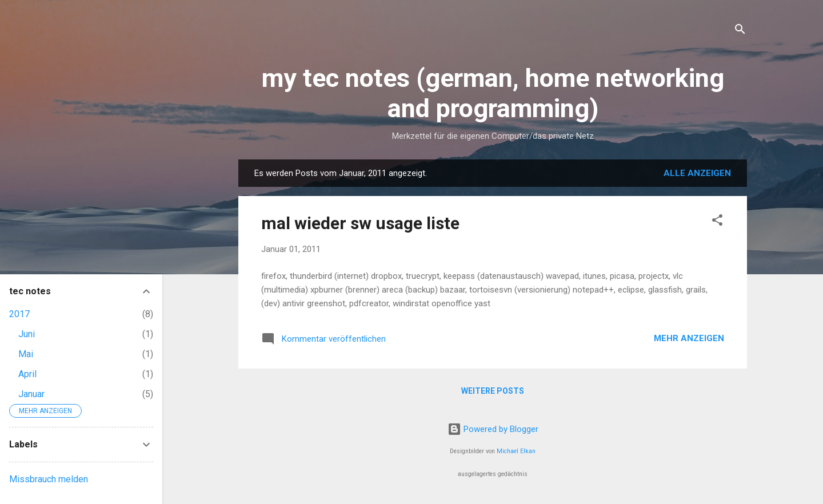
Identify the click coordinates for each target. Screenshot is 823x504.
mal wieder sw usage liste (360, 223)
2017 (19, 314)
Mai (26, 354)
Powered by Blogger (493, 429)
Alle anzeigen (697, 173)
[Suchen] (740, 31)
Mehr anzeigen (689, 338)
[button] (717, 222)
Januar (31, 394)
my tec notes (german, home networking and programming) (493, 93)
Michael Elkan (516, 451)
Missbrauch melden (49, 479)
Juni (27, 334)
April (27, 374)
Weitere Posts (493, 391)
